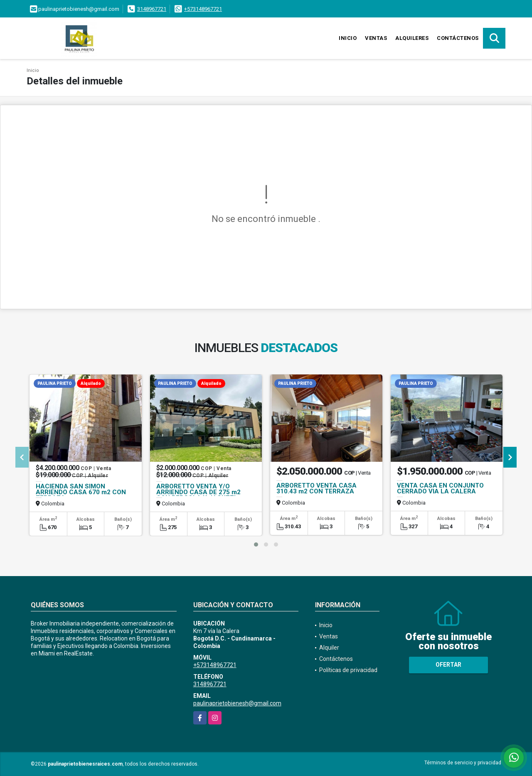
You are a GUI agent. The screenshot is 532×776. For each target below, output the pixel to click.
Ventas (376, 38)
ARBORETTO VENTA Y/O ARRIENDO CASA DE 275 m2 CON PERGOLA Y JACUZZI (198, 492)
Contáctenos (458, 38)
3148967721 (152, 9)
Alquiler (329, 648)
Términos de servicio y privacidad (463, 763)
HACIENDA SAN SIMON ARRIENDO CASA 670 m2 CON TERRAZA (81, 492)
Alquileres (412, 38)
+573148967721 (203, 9)
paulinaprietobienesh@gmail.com (237, 703)
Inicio (348, 38)
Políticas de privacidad (348, 670)
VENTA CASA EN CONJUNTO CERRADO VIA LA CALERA (440, 488)
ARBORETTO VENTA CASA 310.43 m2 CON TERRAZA (316, 488)
